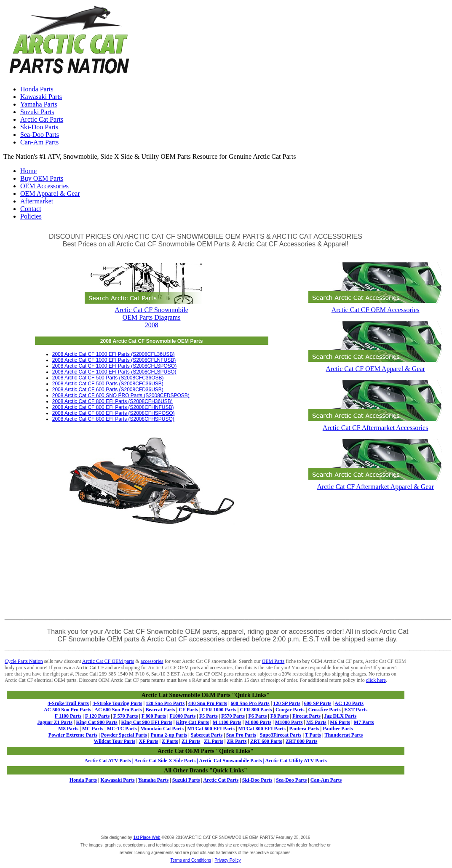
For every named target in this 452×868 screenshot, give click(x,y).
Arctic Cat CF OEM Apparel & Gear (375, 365)
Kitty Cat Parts (192, 722)
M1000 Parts (289, 722)
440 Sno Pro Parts (208, 703)
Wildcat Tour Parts (115, 741)
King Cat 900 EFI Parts (146, 722)
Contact (31, 209)
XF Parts (149, 741)
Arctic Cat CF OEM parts (108, 661)
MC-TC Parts (122, 729)
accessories (152, 661)
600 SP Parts (318, 703)
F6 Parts (258, 716)
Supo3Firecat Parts (281, 735)
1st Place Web (147, 837)
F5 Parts (209, 716)
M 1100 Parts (227, 722)
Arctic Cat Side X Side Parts (166, 761)
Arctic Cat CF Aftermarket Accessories (375, 424)
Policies (31, 216)
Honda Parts (37, 89)
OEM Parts (273, 661)
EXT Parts (356, 710)
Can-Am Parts (39, 142)
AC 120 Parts (349, 703)
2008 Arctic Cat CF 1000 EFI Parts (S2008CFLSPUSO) (114, 372)
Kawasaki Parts (41, 97)
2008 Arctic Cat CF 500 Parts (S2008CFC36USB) (108, 384)
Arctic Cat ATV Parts (107, 761)
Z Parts (170, 741)
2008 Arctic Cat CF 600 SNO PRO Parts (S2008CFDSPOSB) (121, 395)
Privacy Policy (227, 860)
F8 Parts (280, 716)
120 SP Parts (287, 703)
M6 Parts (340, 722)
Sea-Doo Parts (40, 135)
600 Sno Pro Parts (250, 703)
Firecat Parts (306, 716)
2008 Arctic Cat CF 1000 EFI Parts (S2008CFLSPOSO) (114, 366)
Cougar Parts (290, 710)
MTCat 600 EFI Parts (211, 729)
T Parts (313, 735)
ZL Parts (214, 741)
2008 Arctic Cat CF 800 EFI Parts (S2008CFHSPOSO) (114, 413)
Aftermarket (37, 201)
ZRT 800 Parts (301, 741)
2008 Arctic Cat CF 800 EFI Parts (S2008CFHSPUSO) (113, 419)
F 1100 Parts (68, 716)
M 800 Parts (258, 722)
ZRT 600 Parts (266, 741)
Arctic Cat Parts (42, 119)
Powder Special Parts (124, 735)
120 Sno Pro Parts (165, 703)
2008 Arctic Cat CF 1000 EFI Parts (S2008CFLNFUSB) (114, 360)
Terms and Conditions (191, 860)
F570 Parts (233, 716)
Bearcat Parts (160, 710)
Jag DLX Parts (341, 716)
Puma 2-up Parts (169, 735)
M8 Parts (68, 729)
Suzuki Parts (37, 112)
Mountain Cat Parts (162, 729)
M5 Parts (316, 722)
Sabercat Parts (207, 735)
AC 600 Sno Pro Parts (118, 710)
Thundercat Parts (344, 735)
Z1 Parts (191, 741)
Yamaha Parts (39, 104)
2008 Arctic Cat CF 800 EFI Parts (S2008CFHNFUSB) (113, 407)
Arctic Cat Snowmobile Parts (230, 761)
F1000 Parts (183, 716)
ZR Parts (237, 741)
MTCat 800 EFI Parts (262, 729)
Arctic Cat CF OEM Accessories (375, 306)
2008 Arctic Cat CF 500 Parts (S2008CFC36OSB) (108, 378)
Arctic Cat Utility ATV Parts (296, 761)
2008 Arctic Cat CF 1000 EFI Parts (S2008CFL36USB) (114, 354)
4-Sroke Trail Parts (68, 703)
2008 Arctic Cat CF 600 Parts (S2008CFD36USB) (108, 390)
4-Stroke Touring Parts (118, 703)
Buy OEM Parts (42, 178)
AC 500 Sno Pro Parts (67, 710)
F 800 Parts (154, 716)
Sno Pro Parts (241, 735)
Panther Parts (338, 729)
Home (28, 171)
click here (376, 680)
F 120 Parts (97, 716)
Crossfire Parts (324, 710)
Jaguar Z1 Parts (55, 722)
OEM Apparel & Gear (50, 194)
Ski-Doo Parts (39, 127)
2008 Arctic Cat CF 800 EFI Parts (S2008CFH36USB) (112, 401)
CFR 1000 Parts (219, 710)
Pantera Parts (304, 729)
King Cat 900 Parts (96, 722)
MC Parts (93, 729)
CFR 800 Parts (256, 710)
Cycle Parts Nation (24, 661)
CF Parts (188, 710)
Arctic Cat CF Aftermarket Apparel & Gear (375, 483)
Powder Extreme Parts (73, 735)
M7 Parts (364, 722)
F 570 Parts (126, 716)
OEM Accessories (44, 186)
